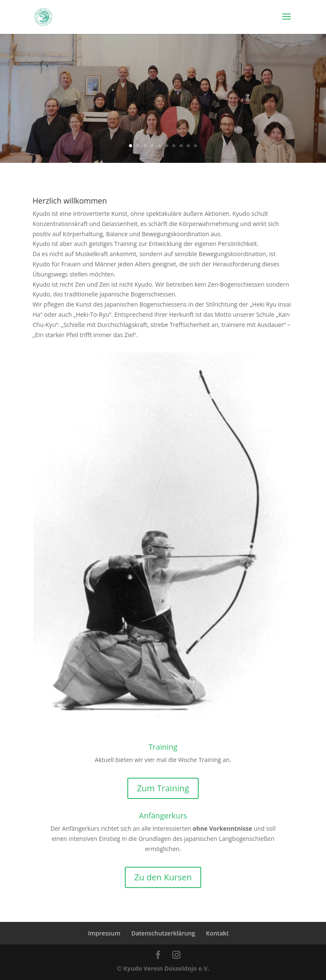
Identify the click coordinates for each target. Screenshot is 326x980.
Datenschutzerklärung (163, 933)
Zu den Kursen (163, 877)
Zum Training (163, 788)
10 (195, 146)
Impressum (104, 933)
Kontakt (217, 933)
